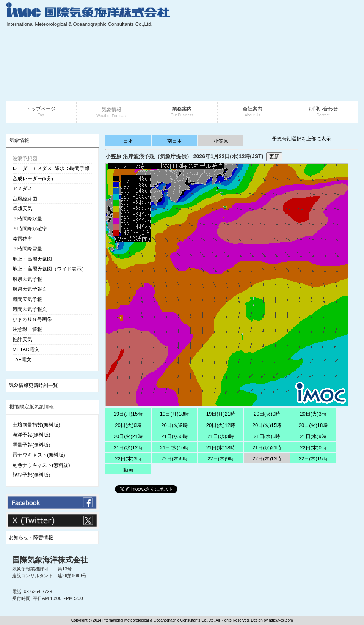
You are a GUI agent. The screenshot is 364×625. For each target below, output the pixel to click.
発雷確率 (22, 239)
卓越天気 (22, 209)
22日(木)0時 (313, 448)
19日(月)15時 (128, 414)
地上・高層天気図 (32, 259)
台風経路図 (25, 199)
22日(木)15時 (313, 459)
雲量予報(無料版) (31, 445)
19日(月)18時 (175, 414)
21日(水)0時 (174, 436)
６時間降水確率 (30, 229)
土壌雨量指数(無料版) (36, 425)
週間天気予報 (27, 299)
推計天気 (22, 339)
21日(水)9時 (313, 436)
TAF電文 (22, 360)
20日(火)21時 (128, 436)
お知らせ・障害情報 (31, 538)
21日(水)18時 (221, 448)
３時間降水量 (27, 219)
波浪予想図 (25, 158)
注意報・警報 (27, 329)
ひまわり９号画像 (32, 319)
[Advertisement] (300, 51)
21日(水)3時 (220, 436)
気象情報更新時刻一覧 (33, 385)
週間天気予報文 (30, 309)
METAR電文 (26, 349)
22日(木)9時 (220, 459)
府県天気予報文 (30, 289)
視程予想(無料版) (31, 475)
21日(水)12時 (128, 448)
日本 (128, 141)
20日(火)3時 (313, 414)
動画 (128, 470)
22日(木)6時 (174, 459)
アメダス (22, 188)
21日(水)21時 (267, 448)
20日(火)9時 (174, 425)
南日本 (175, 141)
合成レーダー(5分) (33, 179)
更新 (274, 157)
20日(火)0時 (267, 414)
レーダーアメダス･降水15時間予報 (51, 168)
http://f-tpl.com (281, 620)
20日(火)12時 (221, 425)
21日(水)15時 (175, 448)
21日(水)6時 (267, 436)
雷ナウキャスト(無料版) (39, 455)
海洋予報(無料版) (31, 435)
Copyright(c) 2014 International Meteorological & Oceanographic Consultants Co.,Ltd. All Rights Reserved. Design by (170, 620)
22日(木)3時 (128, 459)
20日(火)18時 (313, 425)
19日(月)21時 (221, 414)
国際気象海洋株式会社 (50, 560)
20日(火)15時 (267, 425)
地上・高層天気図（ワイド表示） (49, 269)
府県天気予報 (27, 279)
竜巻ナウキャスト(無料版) (41, 465)
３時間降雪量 (27, 249)
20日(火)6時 (128, 425)
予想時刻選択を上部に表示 (301, 139)
